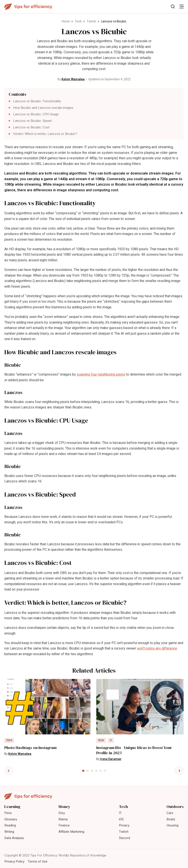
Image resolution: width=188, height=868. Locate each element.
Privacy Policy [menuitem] (14, 861)
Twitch (91, 21)
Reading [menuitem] (10, 825)
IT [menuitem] (120, 813)
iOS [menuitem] (121, 819)
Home (66, 21)
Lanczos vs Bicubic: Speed (32, 121)
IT (111, 740)
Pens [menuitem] (8, 813)
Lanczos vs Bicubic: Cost (31, 127)
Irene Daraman (111, 759)
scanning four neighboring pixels (101, 374)
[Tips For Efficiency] (28, 7)
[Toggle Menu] (181, 7)
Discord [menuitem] (124, 838)
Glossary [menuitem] (11, 819)
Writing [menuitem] (9, 832)
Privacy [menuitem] (124, 825)
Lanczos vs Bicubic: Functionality (37, 101)
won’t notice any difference (157, 648)
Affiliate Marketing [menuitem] (71, 832)
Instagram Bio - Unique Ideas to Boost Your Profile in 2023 (134, 750)
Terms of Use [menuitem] (37, 861)
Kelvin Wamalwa (73, 79)
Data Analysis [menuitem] (14, 838)
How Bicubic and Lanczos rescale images (43, 108)
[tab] (83, 771)
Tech (78, 21)
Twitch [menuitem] (124, 832)
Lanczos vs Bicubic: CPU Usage (36, 114)
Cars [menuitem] (170, 813)
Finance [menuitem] (64, 825)
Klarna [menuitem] (63, 819)
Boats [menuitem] (171, 819)
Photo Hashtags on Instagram (30, 748)
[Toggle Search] (173, 7)
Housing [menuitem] (172, 825)
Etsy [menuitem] (62, 813)
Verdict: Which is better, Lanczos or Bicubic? (45, 134)
